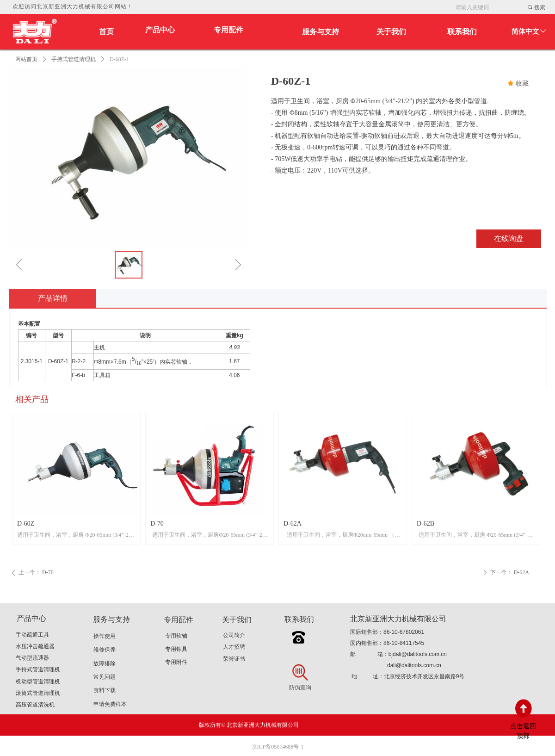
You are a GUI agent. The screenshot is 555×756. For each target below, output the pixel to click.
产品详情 (53, 298)
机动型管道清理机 (38, 682)
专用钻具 (176, 649)
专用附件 (176, 662)
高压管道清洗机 (35, 705)
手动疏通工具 (32, 635)
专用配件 (228, 30)
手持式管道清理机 (74, 59)
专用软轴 (176, 636)
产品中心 (160, 30)
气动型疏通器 (32, 658)
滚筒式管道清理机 (38, 693)
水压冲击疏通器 (35, 646)
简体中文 (525, 31)
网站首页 (26, 59)
